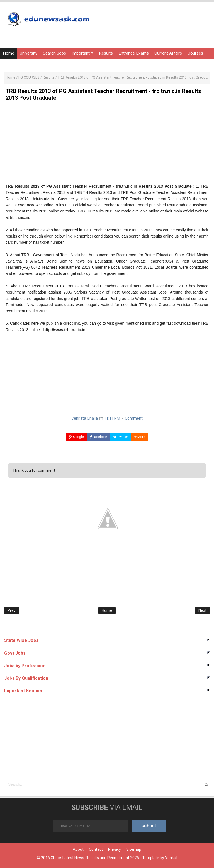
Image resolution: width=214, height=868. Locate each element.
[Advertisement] (107, 144)
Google (76, 437)
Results (106, 53)
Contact (96, 849)
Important (82, 53)
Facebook (99, 437)
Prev (12, 610)
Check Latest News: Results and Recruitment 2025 (95, 858)
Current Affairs (168, 53)
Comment (134, 418)
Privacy (115, 849)
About (78, 849)
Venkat (171, 858)
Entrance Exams (134, 53)
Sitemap (134, 849)
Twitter (121, 437)
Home (8, 53)
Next (202, 610)
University (29, 53)
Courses (195, 53)
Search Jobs (54, 53)
